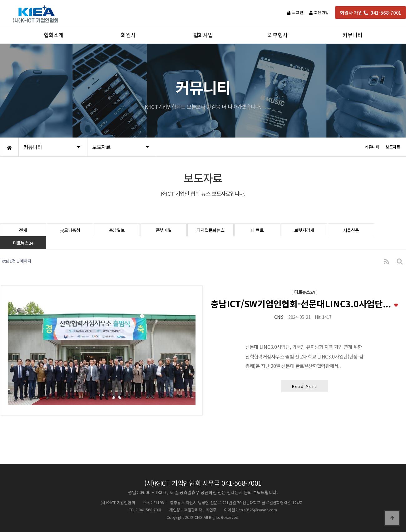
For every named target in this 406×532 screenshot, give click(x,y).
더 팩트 (257, 230)
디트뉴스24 (23, 243)
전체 (23, 230)
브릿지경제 (304, 230)
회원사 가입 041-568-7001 (371, 13)
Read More (304, 387)
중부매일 (164, 230)
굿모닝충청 (70, 230)
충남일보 (117, 230)
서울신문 (351, 230)
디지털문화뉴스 (210, 230)
